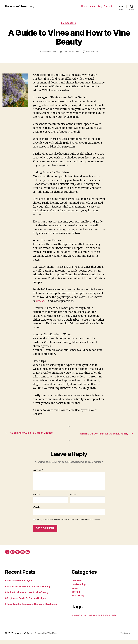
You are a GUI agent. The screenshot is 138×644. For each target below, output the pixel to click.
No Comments (93, 52)
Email (73, 499)
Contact (108, 6)
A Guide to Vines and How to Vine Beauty (27, 596)
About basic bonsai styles (19, 584)
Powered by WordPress (48, 637)
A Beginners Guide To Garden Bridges (25, 602)
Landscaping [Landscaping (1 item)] (93, 619)
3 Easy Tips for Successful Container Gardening (31, 608)
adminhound (50, 52)
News (74, 592)
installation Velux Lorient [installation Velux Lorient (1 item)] (79, 619)
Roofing (76, 596)
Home (84, 6)
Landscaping (69, 24)
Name (36, 499)
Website (36, 511)
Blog (100, 6)
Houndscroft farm (17, 6)
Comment (38, 474)
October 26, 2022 (71, 52)
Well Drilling (78, 599)
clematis (41, 301)
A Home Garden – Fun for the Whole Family (28, 590)
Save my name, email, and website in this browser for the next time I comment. (68, 523)
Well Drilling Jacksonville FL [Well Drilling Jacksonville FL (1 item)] (107, 619)
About (92, 6)
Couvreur (77, 584)
